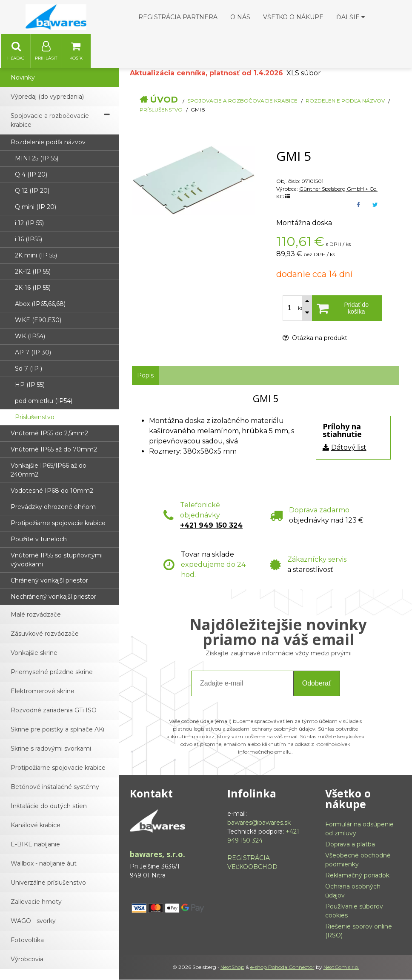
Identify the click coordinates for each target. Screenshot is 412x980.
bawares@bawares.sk (259, 823)
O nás (240, 17)
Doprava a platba (350, 845)
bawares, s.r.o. (157, 854)
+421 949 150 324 (211, 526)
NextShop (232, 967)
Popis (145, 376)
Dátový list (349, 448)
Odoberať (317, 684)
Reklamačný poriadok (357, 876)
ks (300, 309)
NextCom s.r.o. (341, 967)
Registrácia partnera (178, 17)
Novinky (23, 78)
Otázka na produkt (315, 338)
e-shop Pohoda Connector (282, 967)
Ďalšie (350, 17)
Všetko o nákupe (293, 17)
